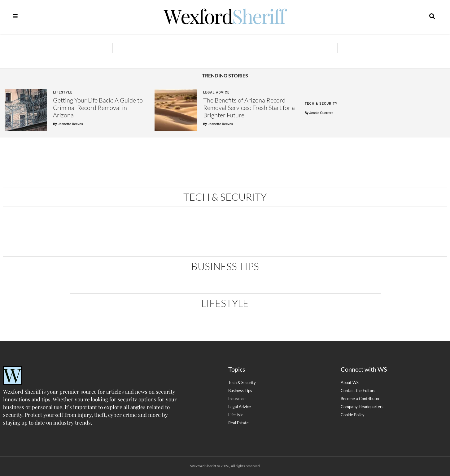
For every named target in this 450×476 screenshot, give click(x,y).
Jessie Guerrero (321, 113)
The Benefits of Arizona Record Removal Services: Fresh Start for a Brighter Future (249, 108)
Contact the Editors (358, 391)
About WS (350, 382)
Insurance (237, 399)
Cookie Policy (353, 415)
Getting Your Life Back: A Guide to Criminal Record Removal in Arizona (98, 108)
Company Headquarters (362, 407)
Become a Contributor (360, 399)
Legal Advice (216, 92)
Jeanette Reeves (70, 124)
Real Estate (238, 423)
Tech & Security (321, 104)
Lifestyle (63, 92)
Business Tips (225, 266)
